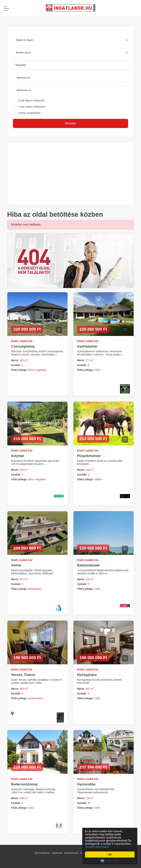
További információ (97, 847)
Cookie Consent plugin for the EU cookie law (110, 861)
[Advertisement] (70, 174)
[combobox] (70, 65)
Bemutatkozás (42, 853)
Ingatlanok (57, 853)
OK (110, 855)
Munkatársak (71, 853)
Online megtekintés (30, 113)
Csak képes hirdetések (32, 100)
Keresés (71, 123)
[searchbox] (70, 65)
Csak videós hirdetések (32, 107)
